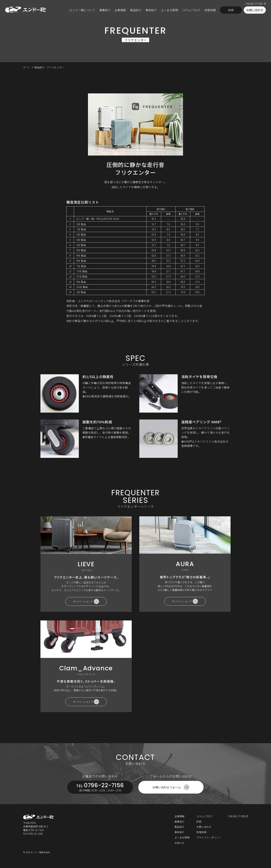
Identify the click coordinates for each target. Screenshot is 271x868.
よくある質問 (169, 10)
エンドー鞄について (82, 10)
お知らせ (179, 847)
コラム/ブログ (191, 10)
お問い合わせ (255, 10)
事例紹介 (151, 10)
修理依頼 (210, 10)
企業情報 (120, 10)
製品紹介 (136, 10)
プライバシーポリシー (209, 841)
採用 (231, 10)
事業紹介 (105, 10)
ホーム (27, 67)
